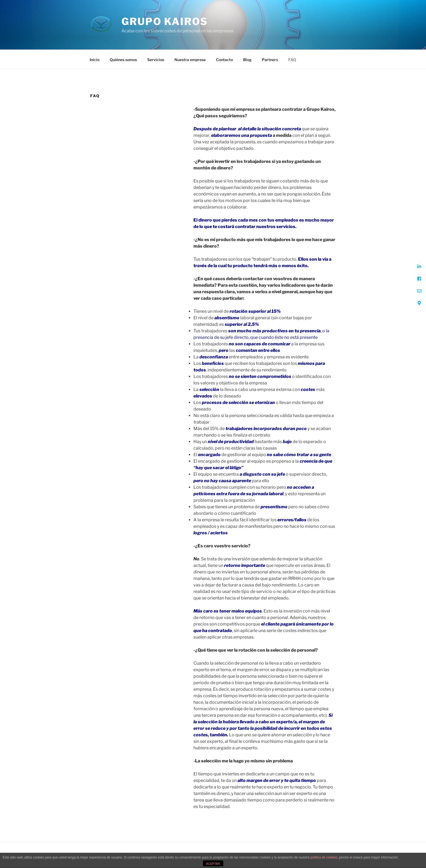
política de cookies (324, 857)
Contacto (224, 60)
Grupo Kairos (165, 21)
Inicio (95, 60)
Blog (247, 60)
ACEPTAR (213, 864)
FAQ (292, 60)
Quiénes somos (123, 60)
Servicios (156, 60)
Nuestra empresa (190, 60)
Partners (270, 60)
